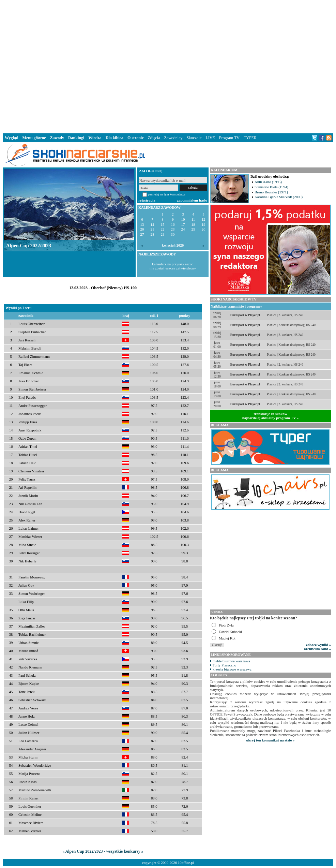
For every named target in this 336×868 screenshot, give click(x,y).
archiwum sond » (317, 649)
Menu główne (34, 138)
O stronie (135, 138)
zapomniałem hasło (192, 200)
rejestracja (147, 200)
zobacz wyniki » (318, 645)
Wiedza (95, 138)
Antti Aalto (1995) (268, 182)
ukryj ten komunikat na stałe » (271, 740)
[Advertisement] (104, 65)
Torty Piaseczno (224, 665)
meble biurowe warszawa (231, 661)
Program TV (229, 138)
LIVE (210, 138)
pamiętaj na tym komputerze (167, 194)
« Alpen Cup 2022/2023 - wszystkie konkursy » (103, 851)
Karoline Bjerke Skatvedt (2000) (279, 197)
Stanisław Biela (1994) (271, 187)
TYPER (250, 138)
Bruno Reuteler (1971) (271, 192)
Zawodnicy (173, 138)
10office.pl (186, 863)
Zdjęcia (154, 138)
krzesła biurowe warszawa (232, 669)
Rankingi (76, 138)
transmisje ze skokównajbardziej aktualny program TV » (271, 416)
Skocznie (194, 138)
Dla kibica (114, 138)
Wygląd (12, 138)
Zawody (57, 138)
